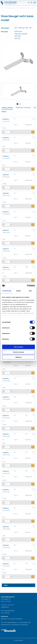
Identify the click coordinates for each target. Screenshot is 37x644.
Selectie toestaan (19, 352)
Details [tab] (18, 291)
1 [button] (17, 104)
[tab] (17, 104)
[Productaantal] (7, 132)
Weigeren (18, 357)
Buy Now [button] (33, 132)
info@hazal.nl (5, 607)
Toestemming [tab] (7, 291)
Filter (6, 585)
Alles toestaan (18, 347)
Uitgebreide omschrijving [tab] (23, 108)
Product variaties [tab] (7, 108)
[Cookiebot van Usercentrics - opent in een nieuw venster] (27, 286)
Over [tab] (30, 291)
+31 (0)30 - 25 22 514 (7, 605)
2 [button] (20, 104)
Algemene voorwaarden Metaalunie (12, 619)
